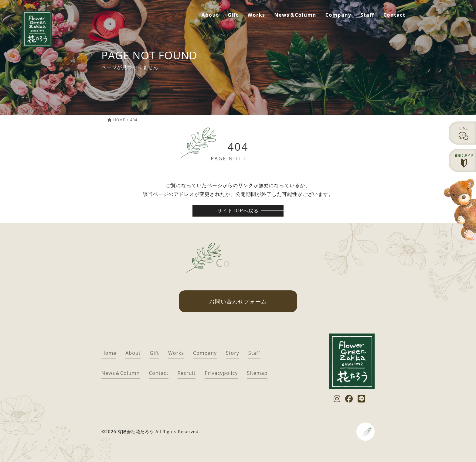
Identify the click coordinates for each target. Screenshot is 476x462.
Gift (233, 15)
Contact (394, 15)
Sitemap (257, 373)
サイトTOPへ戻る (238, 210)
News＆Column (295, 15)
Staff (367, 15)
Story (233, 353)
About (210, 15)
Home (109, 353)
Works (257, 15)
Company (338, 15)
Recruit (187, 373)
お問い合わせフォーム (238, 301)
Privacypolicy (221, 373)
